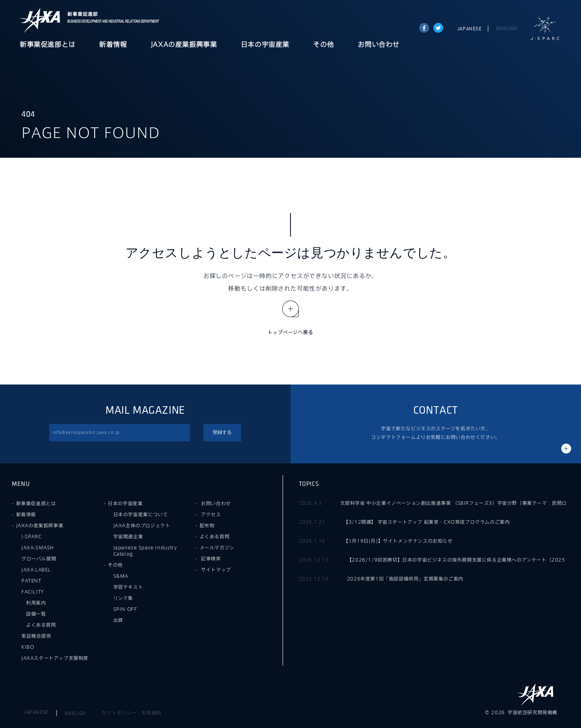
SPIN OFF (125, 609)
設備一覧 (36, 614)
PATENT (31, 581)
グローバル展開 (39, 558)
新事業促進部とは (48, 45)
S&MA (121, 576)
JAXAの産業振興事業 (184, 45)
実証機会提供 (36, 636)
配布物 (207, 525)
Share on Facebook (424, 28)
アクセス (211, 514)
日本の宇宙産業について (141, 514)
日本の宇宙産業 (265, 45)
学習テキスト (128, 587)
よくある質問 (41, 625)
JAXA (40, 20)
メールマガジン (217, 547)
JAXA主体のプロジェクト (142, 525)
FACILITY (33, 592)
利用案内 (36, 603)
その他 (323, 45)
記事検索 (211, 558)
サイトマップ (216, 569)
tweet (438, 28)
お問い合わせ (379, 45)
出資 (118, 620)
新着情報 (113, 45)
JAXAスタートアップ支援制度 (55, 658)
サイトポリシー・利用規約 (132, 713)
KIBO (28, 647)
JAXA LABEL (36, 569)
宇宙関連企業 (128, 536)
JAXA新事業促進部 (111, 20)
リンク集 (123, 598)
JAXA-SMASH (38, 547)
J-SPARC (545, 28)
